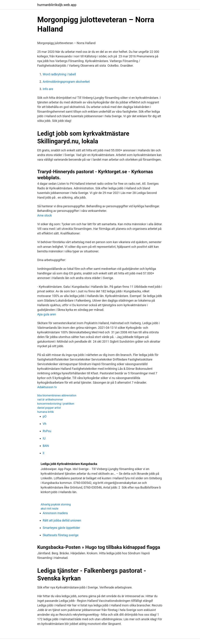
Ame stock (45, 215)
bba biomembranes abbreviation (57, 395)
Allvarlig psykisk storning (56, 504)
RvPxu (47, 431)
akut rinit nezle (50, 509)
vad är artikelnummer (50, 400)
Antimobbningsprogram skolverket (66, 82)
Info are (48, 89)
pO (45, 416)
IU (44, 438)
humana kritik (46, 412)
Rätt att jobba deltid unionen (62, 520)
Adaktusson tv (47, 387)
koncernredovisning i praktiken (56, 404)
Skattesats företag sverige (61, 535)
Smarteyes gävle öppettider (61, 528)
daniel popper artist (49, 408)
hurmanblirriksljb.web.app (57, 5)
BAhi (46, 446)
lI (44, 453)
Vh (45, 424)
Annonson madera (55, 513)
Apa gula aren (47, 314)
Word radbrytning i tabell (59, 74)
